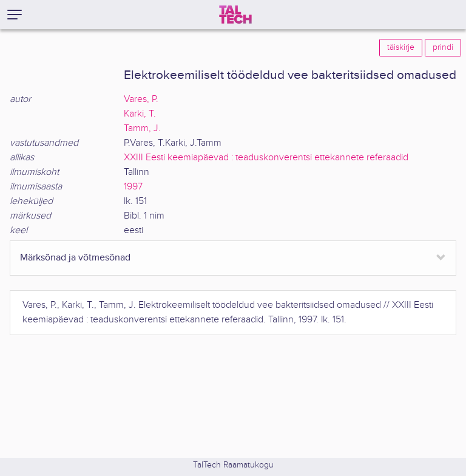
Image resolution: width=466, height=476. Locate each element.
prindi (443, 47)
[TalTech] (235, 15)
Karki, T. (140, 114)
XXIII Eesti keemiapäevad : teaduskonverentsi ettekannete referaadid (266, 158)
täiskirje (401, 47)
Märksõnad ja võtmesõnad (75, 258)
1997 (133, 187)
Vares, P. (141, 99)
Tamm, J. (142, 128)
